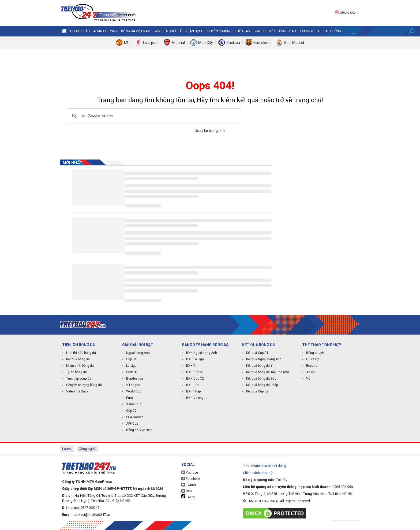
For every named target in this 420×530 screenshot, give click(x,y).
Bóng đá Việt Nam (136, 31)
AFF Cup (132, 424)
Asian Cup (134, 404)
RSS (187, 491)
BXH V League (197, 398)
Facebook (191, 479)
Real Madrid (294, 43)
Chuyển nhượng (218, 31)
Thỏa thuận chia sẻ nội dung (264, 466)
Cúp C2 (131, 411)
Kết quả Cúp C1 (257, 353)
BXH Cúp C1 (195, 372)
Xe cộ (310, 372)
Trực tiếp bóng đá (79, 379)
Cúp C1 (131, 359)
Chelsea (233, 43)
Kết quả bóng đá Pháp (262, 385)
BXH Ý (191, 366)
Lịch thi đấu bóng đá (81, 353)
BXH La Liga (195, 359)
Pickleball (288, 31)
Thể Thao (243, 31)
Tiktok (188, 497)
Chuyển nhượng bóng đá (84, 385)
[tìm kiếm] (153, 116)
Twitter (189, 485)
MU (127, 43)
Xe (320, 31)
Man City (206, 43)
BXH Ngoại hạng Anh (202, 353)
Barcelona (262, 43)
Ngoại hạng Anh (138, 353)
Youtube (190, 472)
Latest (67, 449)
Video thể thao (77, 391)
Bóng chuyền (265, 31)
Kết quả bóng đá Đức (261, 379)
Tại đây (282, 480)
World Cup (134, 391)
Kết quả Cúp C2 (257, 391)
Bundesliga (135, 379)
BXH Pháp (193, 391)
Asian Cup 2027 (105, 31)
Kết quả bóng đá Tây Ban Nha (268, 372)
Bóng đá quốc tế (168, 31)
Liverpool (151, 43)
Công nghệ (87, 449)
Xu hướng (333, 31)
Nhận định (194, 31)
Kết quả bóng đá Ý (259, 366)
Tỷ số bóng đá (76, 372)
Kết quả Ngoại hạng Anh (264, 359)
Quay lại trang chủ (210, 131)
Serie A (131, 372)
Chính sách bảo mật (258, 473)
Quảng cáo (345, 12)
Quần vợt (313, 359)
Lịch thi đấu (80, 31)
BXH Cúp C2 (195, 379)
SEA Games (135, 417)
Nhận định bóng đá (80, 366)
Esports (307, 31)
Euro (130, 398)
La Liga (131, 366)
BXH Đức (193, 385)
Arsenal (178, 43)
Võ (308, 379)
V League (133, 385)
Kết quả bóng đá (78, 359)
